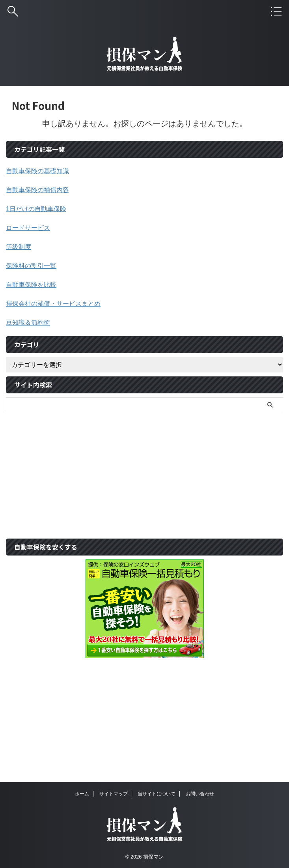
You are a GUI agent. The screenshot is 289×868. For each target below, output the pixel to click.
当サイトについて (157, 794)
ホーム (82, 794)
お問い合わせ (200, 794)
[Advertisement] (141, 471)
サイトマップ (114, 794)
